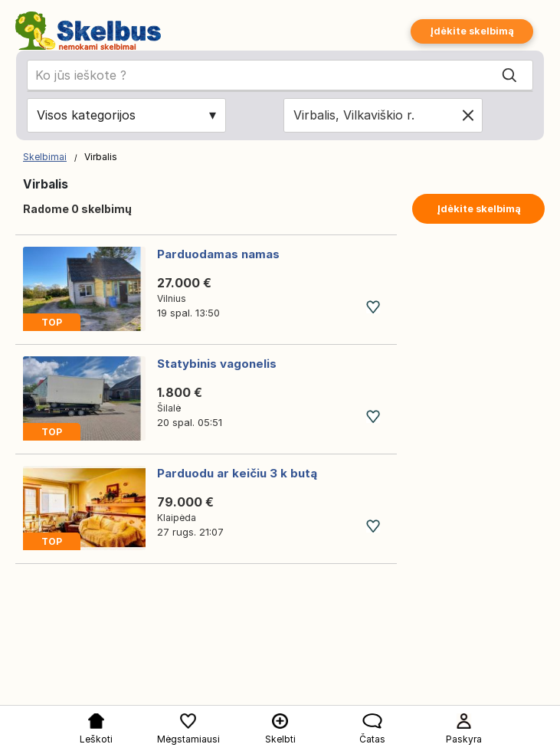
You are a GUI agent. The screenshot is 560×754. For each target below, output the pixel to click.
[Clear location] (468, 115)
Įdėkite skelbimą (472, 31)
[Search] (509, 76)
